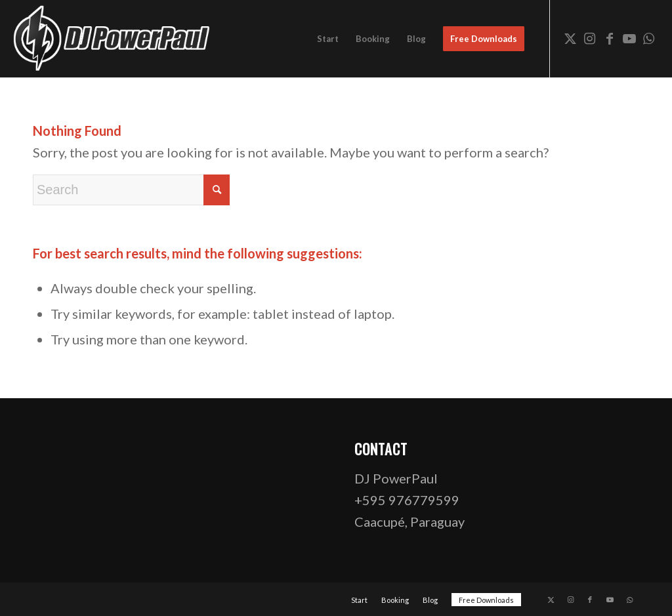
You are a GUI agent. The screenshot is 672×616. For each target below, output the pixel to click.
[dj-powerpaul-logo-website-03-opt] (113, 39)
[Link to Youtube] (629, 38)
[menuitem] (328, 39)
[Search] (131, 190)
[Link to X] (570, 38)
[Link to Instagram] (590, 38)
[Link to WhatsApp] (649, 38)
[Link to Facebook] (610, 38)
